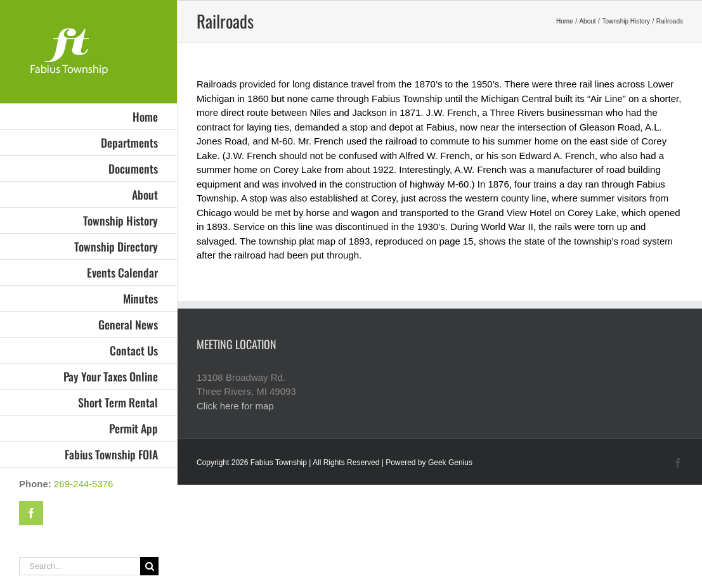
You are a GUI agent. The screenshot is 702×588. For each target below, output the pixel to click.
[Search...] (80, 566)
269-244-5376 (83, 484)
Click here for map (235, 406)
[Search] (149, 566)
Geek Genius (450, 463)
